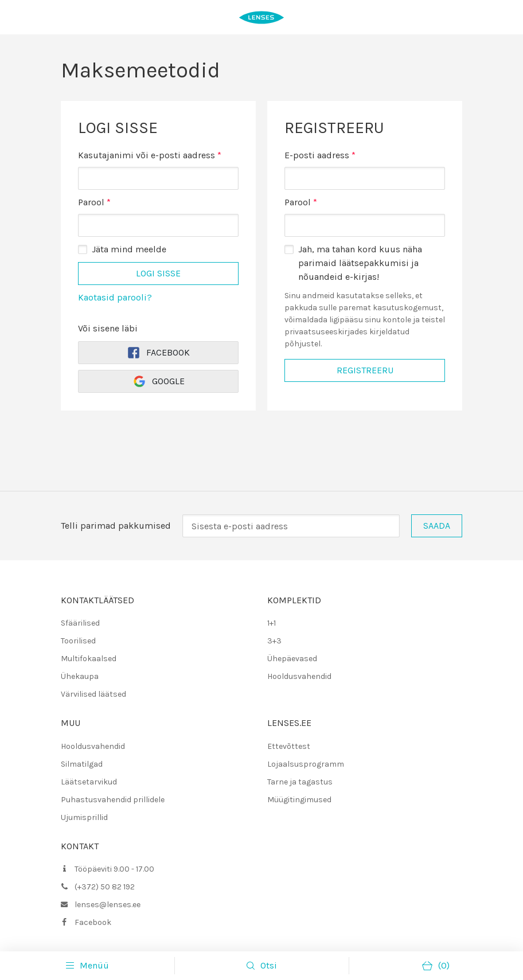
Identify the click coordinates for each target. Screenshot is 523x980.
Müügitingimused (299, 800)
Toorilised (78, 641)
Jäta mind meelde (129, 249)
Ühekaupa (80, 676)
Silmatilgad (82, 764)
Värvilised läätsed (93, 694)
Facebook (158, 353)
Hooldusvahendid (299, 676)
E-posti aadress (320, 155)
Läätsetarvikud (89, 782)
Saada (437, 526)
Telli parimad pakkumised (116, 526)
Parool (94, 202)
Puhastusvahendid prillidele (113, 800)
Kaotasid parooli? (115, 297)
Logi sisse (158, 273)
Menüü (87, 966)
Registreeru (365, 370)
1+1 (272, 623)
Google (159, 381)
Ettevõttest (289, 746)
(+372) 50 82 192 (105, 887)
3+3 (274, 641)
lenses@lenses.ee (108, 905)
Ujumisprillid (84, 817)
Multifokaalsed (89, 659)
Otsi (269, 965)
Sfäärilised (80, 623)
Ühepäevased (292, 659)
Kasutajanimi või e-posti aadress (150, 155)
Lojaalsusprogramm (306, 764)
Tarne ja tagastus (300, 782)
